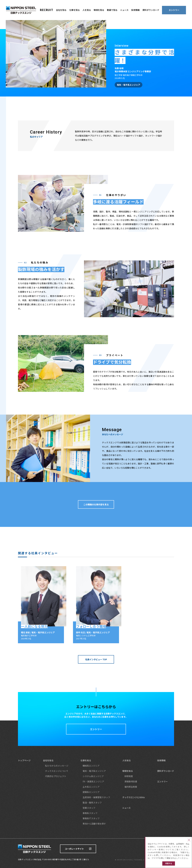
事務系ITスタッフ (91, 818)
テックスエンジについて (57, 771)
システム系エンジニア (93, 776)
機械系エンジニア (91, 766)
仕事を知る (75, 10)
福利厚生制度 (131, 787)
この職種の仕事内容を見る (96, 504)
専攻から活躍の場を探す (94, 824)
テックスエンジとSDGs (134, 797)
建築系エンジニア (91, 792)
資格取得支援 (131, 781)
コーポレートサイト (74, 849)
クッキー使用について (161, 849)
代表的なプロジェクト (56, 776)
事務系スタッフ (90, 813)
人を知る (87, 10)
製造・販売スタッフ (92, 803)
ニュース (124, 10)
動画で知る (112, 10)
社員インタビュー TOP (96, 659)
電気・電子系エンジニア (94, 771)
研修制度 (129, 776)
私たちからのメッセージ (57, 766)
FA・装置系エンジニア (93, 781)
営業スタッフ (89, 808)
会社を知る (61, 10)
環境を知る (99, 10)
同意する (169, 863)
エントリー (174, 10)
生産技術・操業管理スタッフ (96, 797)
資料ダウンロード (151, 10)
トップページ (24, 760)
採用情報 (135, 10)
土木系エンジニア (91, 787)
